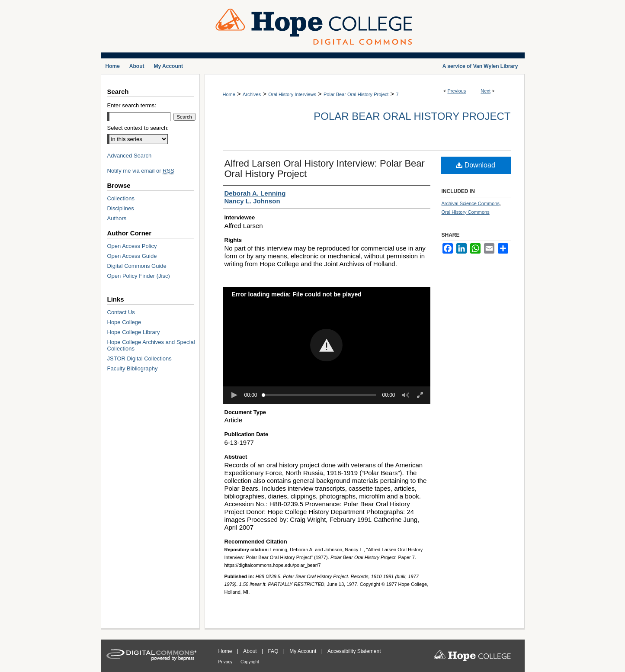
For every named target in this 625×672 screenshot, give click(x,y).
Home (229, 94)
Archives (252, 94)
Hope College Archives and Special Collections (151, 345)
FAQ (274, 651)
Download (476, 165)
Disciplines (121, 208)
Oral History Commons (466, 212)
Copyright (250, 662)
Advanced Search (130, 156)
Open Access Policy (132, 246)
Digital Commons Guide (137, 266)
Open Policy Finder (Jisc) (139, 276)
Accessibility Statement (354, 651)
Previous (457, 91)
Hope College (124, 322)
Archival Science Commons (471, 203)
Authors (117, 218)
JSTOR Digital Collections (139, 359)
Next (486, 91)
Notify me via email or (141, 171)
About (251, 651)
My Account (303, 651)
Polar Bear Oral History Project (356, 94)
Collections (121, 198)
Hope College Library (134, 332)
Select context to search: (138, 128)
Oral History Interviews (292, 94)
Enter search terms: (132, 105)
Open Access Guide (132, 256)
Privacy (226, 662)
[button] (326, 345)
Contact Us (121, 312)
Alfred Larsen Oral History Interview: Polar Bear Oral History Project (325, 169)
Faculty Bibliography (133, 368)
